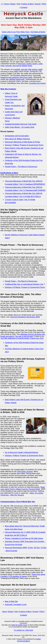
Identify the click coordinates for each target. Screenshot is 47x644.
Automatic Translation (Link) (16, 605)
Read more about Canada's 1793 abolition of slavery (23, 575)
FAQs (44, 4)
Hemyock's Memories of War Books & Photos (22, 142)
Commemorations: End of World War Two (18, 502)
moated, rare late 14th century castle (28, 69)
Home (7, 4)
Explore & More (27, 4)
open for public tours (19, 625)
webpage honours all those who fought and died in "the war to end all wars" (23, 335)
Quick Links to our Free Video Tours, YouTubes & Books (23, 32)
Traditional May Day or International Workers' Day (24, 284)
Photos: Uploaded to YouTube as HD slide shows (24, 538)
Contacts (24, 7)
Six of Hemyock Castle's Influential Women (21, 452)
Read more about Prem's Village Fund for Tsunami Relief (23, 488)
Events (38, 4)
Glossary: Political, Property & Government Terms (24, 145)
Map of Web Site (11, 601)
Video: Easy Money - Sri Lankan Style (20, 127)
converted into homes (37, 83)
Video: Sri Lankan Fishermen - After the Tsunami (22, 494)
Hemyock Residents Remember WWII (25, 317)
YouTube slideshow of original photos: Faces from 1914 (22, 338)
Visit (18, 4)
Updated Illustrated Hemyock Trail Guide (21, 124)
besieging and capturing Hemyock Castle (16, 77)
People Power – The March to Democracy (21, 167)
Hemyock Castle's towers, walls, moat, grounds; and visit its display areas (22, 65)
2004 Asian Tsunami (25, 471)
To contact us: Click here (23, 630)
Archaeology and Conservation (17, 136)
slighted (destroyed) (17, 79)
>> (2, 4)
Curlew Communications (29, 640)
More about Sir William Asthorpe (17, 139)
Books (13, 4)
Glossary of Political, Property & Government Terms (25, 287)
